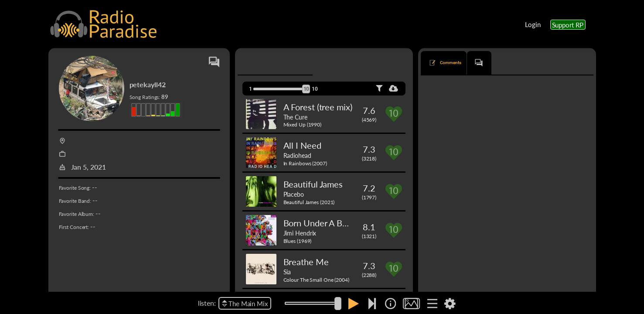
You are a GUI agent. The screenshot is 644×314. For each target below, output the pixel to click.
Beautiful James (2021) (309, 202)
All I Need (302, 145)
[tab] (263, 63)
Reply (579, 241)
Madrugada (479, 123)
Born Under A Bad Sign (327, 223)
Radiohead (297, 155)
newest (484, 89)
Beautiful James (313, 184)
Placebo (294, 194)
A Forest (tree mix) (318, 107)
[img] (390, 304)
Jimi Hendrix (300, 233)
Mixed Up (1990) (303, 125)
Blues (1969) (298, 241)
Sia (287, 272)
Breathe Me (306, 262)
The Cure (295, 117)
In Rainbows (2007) (305, 163)
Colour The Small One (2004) (316, 280)
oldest (510, 89)
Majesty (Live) (446, 123)
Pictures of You (447, 262)
